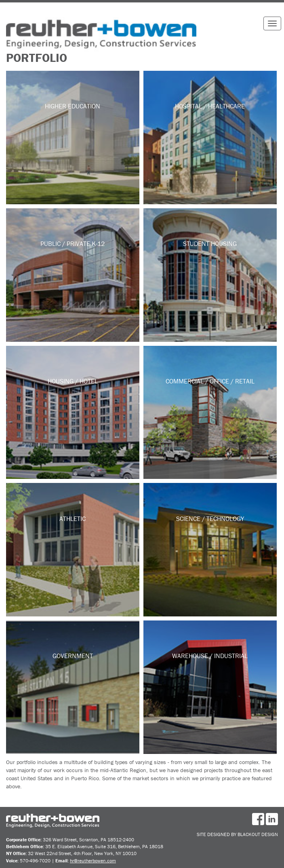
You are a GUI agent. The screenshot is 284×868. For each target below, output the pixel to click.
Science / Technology (210, 519)
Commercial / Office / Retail (210, 381)
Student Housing (210, 243)
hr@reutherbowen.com (93, 861)
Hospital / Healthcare (210, 106)
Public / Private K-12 (73, 243)
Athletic (73, 519)
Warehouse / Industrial (210, 656)
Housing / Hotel (73, 381)
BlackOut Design (258, 834)
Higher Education (73, 106)
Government (73, 656)
